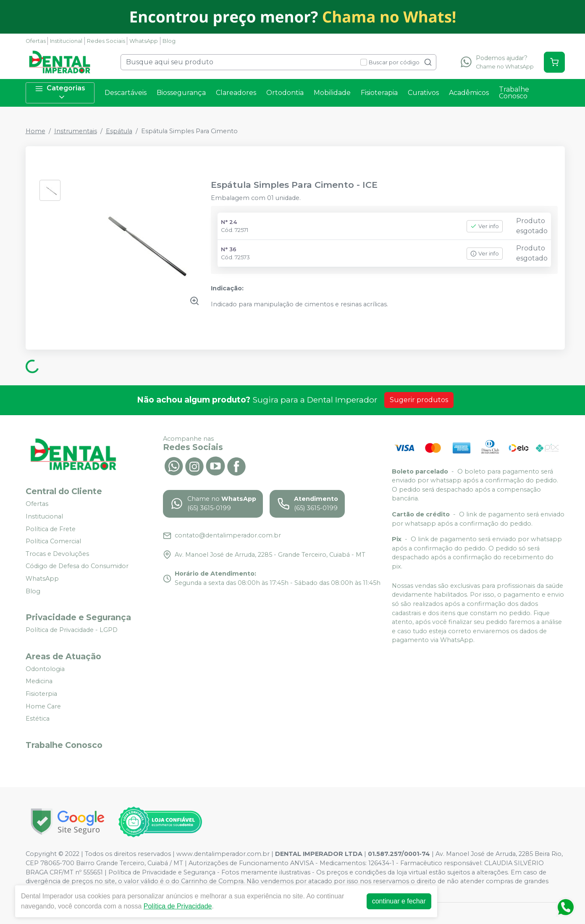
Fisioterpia (41, 694)
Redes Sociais (106, 41)
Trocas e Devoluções (57, 554)
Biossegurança (181, 93)
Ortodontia (285, 93)
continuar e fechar (399, 901)
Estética (38, 719)
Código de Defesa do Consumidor (77, 566)
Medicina (39, 682)
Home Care (43, 706)
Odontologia (45, 669)
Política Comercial (53, 541)
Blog (169, 41)
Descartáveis (126, 93)
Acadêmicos (469, 93)
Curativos (423, 93)
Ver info (485, 226)
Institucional (66, 41)
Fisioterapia (379, 93)
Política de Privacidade (178, 906)
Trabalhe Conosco (514, 93)
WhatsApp (144, 41)
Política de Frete (51, 529)
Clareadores (236, 93)
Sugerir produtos (419, 400)
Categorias (60, 93)
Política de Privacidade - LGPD (72, 630)
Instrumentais (76, 131)
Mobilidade (332, 93)
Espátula (119, 131)
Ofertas (36, 41)
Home (35, 131)
